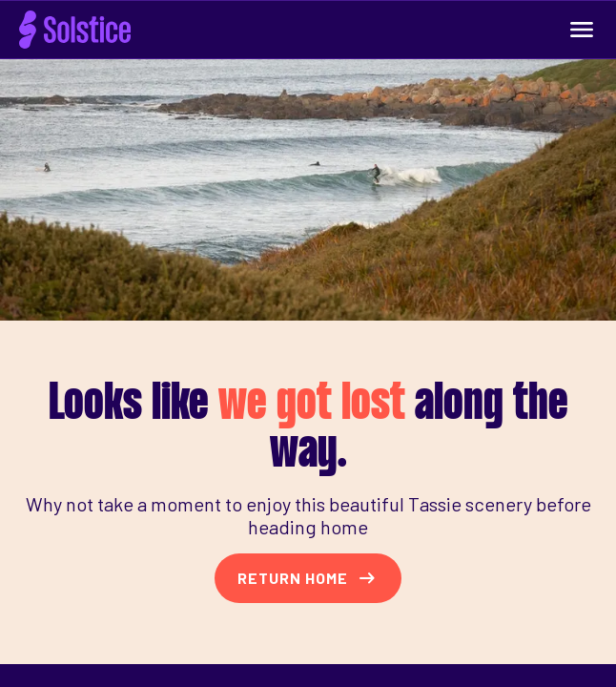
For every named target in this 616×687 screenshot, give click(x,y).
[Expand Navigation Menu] (582, 30)
